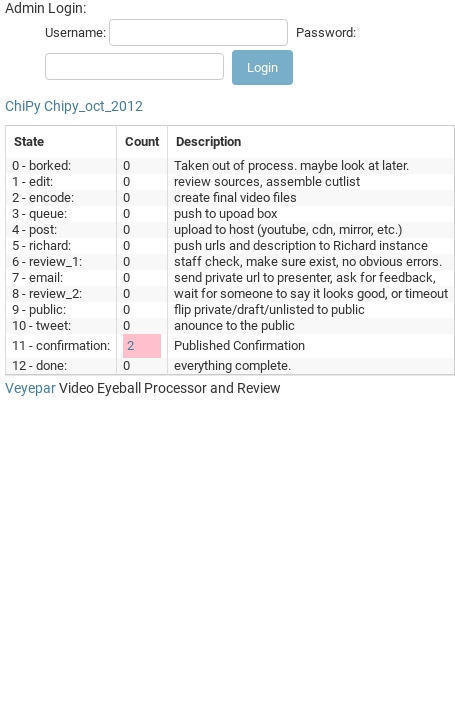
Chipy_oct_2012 (93, 106)
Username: (75, 32)
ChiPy (23, 106)
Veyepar (30, 388)
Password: (326, 32)
